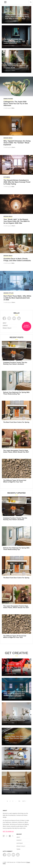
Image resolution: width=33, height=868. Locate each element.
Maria (13, 46)
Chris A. (15, 21)
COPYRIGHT (20, 843)
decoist (2, 2)
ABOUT (5, 323)
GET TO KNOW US (8, 831)
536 (19, 801)
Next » (24, 801)
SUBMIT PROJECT (27, 326)
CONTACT (5, 326)
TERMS (18, 849)
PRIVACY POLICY (7, 328)
